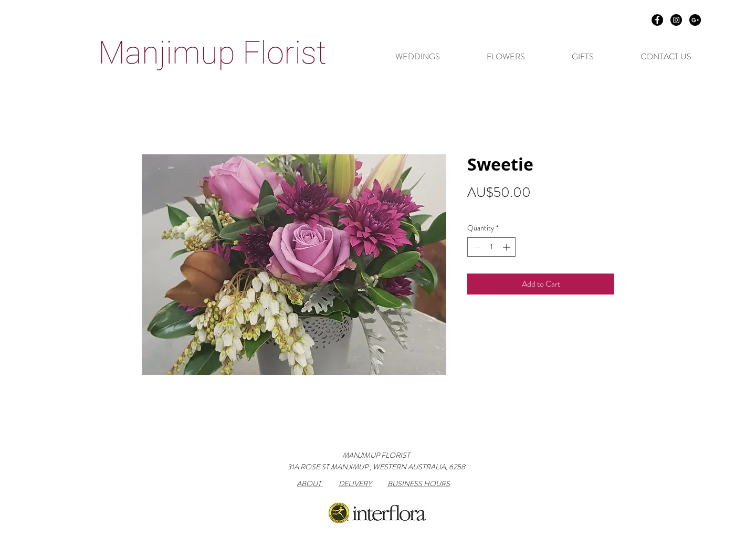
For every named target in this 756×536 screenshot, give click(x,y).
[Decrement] (475, 247)
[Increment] (507, 247)
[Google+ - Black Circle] (695, 20)
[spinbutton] (491, 247)
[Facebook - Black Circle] (657, 20)
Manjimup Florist (212, 53)
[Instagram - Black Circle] (676, 20)
